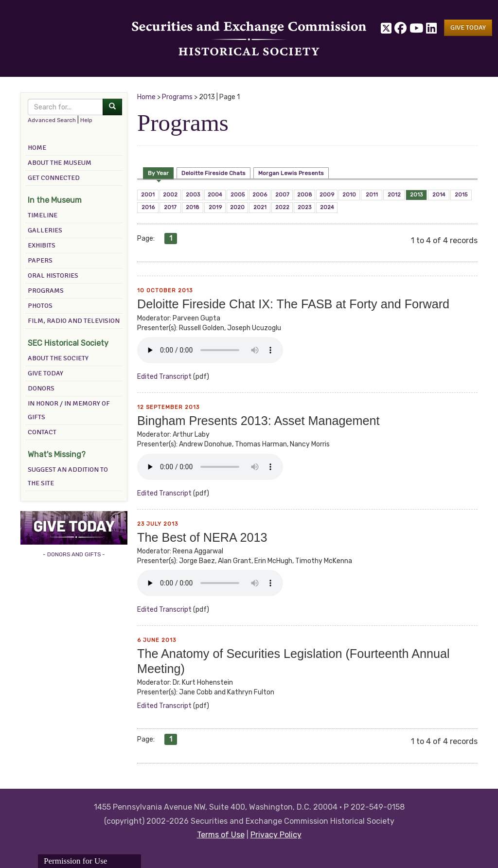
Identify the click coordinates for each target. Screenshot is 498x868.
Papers (40, 260)
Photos (40, 306)
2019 (215, 207)
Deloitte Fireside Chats (213, 173)
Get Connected (54, 178)
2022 (282, 207)
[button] (468, 28)
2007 (282, 195)
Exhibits (42, 245)
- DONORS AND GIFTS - (74, 554)
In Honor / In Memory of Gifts (69, 410)
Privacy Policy (276, 835)
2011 (372, 195)
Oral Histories (53, 275)
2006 (260, 195)
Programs (46, 291)
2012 (394, 195)
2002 (170, 195)
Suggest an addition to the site (68, 476)
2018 (193, 207)
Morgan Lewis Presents (291, 173)
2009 (327, 195)
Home (37, 148)
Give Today (45, 373)
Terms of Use (221, 835)
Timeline (43, 215)
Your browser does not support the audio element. (210, 350)
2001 (148, 195)
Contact (42, 432)
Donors (41, 388)
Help (86, 120)
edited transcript (164, 377)
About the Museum (60, 163)
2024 (327, 207)
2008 (305, 195)
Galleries (45, 230)
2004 (215, 195)
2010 (349, 195)
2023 (304, 207)
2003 (193, 195)
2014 (439, 195)
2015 (461, 195)
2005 (238, 195)
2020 (237, 207)
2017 (170, 207)
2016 (148, 207)
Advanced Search (52, 120)
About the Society (58, 358)
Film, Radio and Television (74, 321)
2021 (260, 207)
